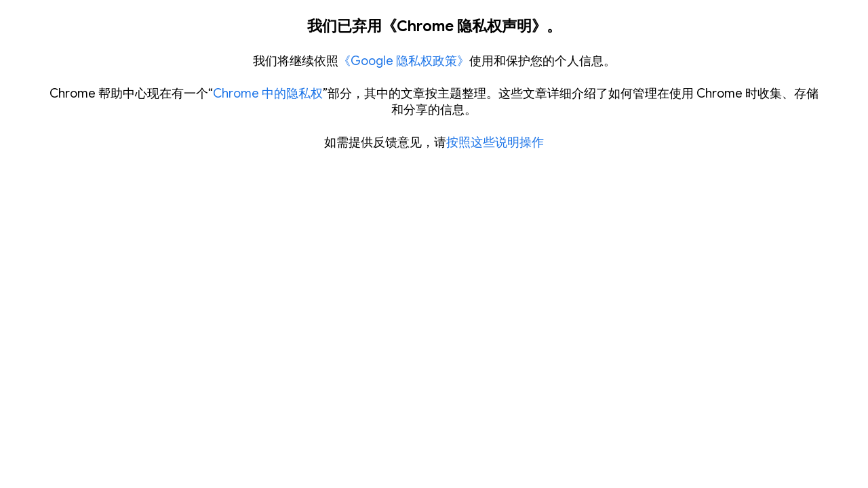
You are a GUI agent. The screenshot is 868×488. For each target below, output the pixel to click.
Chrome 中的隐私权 (268, 94)
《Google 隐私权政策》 (404, 61)
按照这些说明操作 (495, 142)
